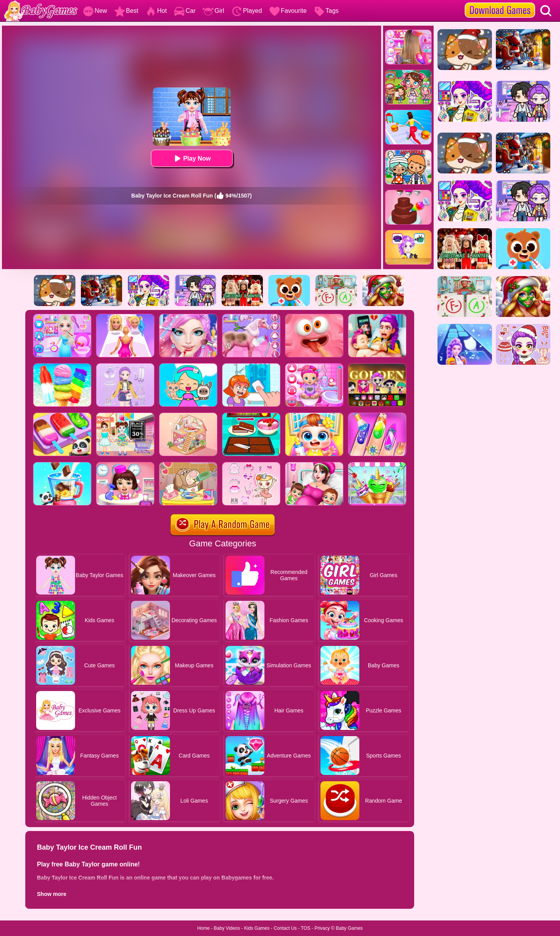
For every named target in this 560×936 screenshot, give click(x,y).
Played (247, 11)
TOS (306, 928)
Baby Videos (227, 928)
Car (185, 11)
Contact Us (285, 928)
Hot (156, 11)
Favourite (288, 11)
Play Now (192, 158)
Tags (326, 11)
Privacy (322, 928)
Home (203, 928)
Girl (213, 11)
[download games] (500, 3)
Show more (52, 894)
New (95, 11)
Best (126, 11)
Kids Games (257, 928)
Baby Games (349, 928)
